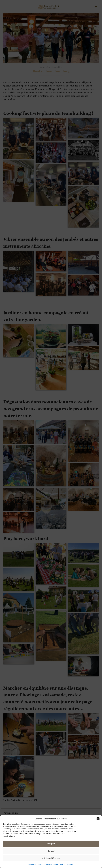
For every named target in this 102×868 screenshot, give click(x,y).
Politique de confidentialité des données (58, 864)
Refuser (51, 851)
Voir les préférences (51, 858)
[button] (98, 819)
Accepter (51, 844)
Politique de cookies (35, 864)
